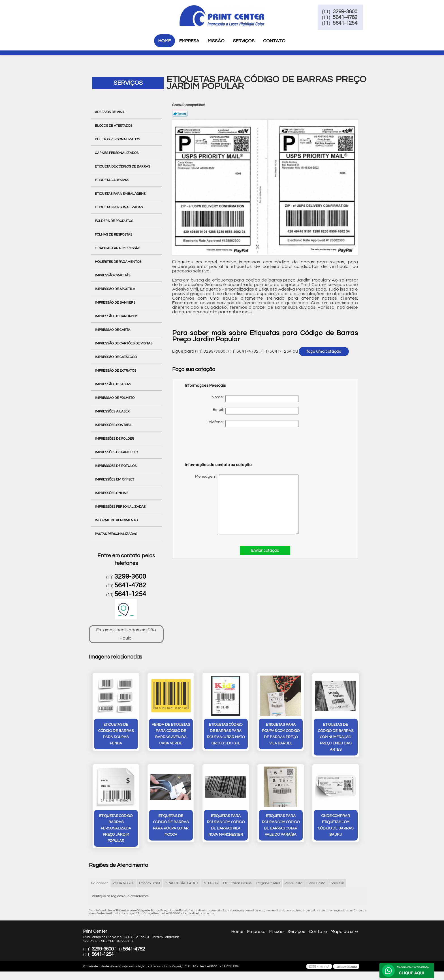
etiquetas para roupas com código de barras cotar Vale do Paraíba (281, 829)
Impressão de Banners (116, 302)
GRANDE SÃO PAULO (181, 887)
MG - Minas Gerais (237, 887)
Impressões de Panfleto (117, 452)
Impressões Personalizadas (121, 507)
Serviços (244, 41)
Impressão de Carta (113, 330)
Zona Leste (294, 887)
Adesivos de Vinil (110, 112)
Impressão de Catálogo (116, 357)
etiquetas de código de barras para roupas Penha (116, 736)
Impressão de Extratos (116, 371)
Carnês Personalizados (117, 153)
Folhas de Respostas (114, 234)
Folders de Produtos (114, 221)
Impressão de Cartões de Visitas (124, 343)
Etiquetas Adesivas (112, 180)
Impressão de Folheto (115, 398)
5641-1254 (361, 25)
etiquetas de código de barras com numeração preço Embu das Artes (336, 739)
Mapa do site (344, 935)
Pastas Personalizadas (116, 534)
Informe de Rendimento (117, 520)
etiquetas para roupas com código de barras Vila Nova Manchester (226, 829)
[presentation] (221, 447)
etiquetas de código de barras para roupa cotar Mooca (171, 829)
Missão (216, 41)
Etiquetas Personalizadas (119, 207)
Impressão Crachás (113, 275)
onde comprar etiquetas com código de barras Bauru (336, 829)
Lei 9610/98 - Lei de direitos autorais (189, 918)
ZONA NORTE (123, 887)
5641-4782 (361, 19)
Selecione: (100, 887)
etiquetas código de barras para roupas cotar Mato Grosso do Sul (226, 736)
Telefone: (253, 424)
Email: (256, 411)
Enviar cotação (265, 551)
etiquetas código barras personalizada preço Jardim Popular (116, 832)
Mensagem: (242, 504)
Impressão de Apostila (115, 289)
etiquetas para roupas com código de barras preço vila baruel (281, 736)
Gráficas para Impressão (118, 248)
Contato (274, 41)
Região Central (268, 887)
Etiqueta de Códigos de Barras (123, 166)
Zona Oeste (316, 887)
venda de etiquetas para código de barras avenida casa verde (171, 736)
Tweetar (180, 114)
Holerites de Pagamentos (119, 262)
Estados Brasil (150, 887)
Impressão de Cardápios (117, 316)
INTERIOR (211, 887)
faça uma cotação (324, 352)
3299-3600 (361, 14)
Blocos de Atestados (114, 126)
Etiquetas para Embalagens (121, 194)
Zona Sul (337, 887)
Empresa (189, 41)
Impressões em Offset (115, 479)
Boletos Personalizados (118, 139)
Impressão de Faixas (113, 384)
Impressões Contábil (114, 425)
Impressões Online (112, 493)
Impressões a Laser (113, 411)
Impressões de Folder (115, 439)
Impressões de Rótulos (116, 466)
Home (165, 41)
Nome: (255, 399)
